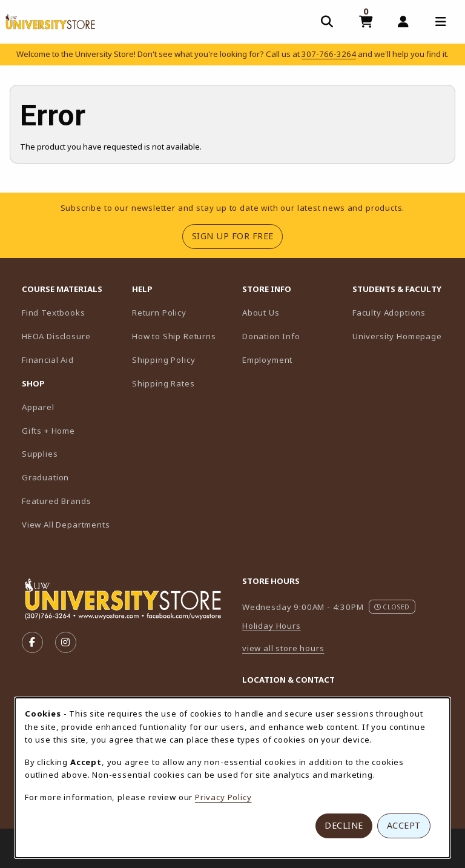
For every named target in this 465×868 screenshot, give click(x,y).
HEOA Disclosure (56, 336)
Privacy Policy (223, 797)
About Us (261, 313)
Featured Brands (56, 501)
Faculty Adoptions (403, 312)
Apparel (38, 407)
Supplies (40, 454)
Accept (404, 825)
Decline (344, 825)
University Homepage (403, 336)
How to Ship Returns (174, 336)
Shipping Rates (163, 383)
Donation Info (271, 336)
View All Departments (66, 525)
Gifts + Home (48, 431)
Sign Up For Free (237, 236)
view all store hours (283, 648)
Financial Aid (48, 360)
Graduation (45, 477)
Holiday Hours (272, 626)
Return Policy (159, 313)
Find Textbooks (54, 313)
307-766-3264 (329, 54)
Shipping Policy (163, 360)
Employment (267, 360)
